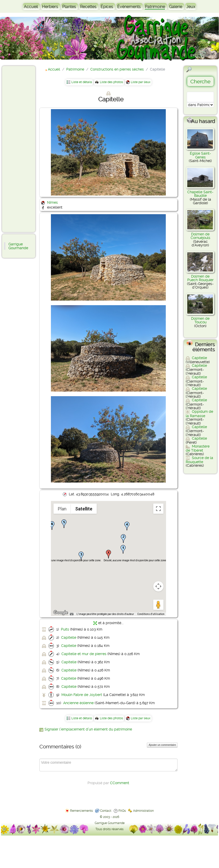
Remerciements (81, 811)
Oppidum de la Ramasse (199, 414)
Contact (106, 811)
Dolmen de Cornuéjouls (200, 236)
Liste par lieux (141, 82)
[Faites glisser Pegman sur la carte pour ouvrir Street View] (158, 605)
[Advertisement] (25, 149)
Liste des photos (111, 82)
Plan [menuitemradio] (62, 509)
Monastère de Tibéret (198, 448)
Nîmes (52, 202)
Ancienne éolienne (78, 703)
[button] (123, 549)
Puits (65, 629)
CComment (120, 783)
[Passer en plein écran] (158, 509)
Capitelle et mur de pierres (84, 654)
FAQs (122, 811)
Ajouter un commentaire (162, 745)
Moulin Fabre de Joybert (82, 695)
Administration (143, 811)
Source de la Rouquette (199, 460)
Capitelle (69, 637)
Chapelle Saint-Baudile (200, 194)
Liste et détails (82, 82)
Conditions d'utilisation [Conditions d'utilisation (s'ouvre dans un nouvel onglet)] (151, 614)
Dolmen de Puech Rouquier (200, 278)
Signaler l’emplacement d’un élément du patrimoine (88, 729)
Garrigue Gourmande (18, 246)
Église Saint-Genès (200, 155)
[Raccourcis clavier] (72, 614)
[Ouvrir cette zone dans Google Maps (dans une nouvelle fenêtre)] (61, 613)
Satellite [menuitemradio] (84, 509)
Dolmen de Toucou (200, 320)
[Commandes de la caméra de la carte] (158, 586)
